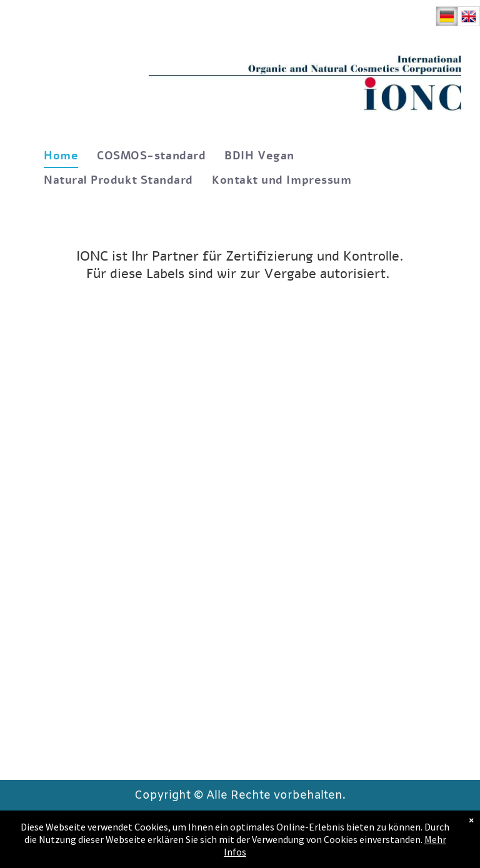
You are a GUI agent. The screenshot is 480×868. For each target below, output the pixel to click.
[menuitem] (61, 156)
